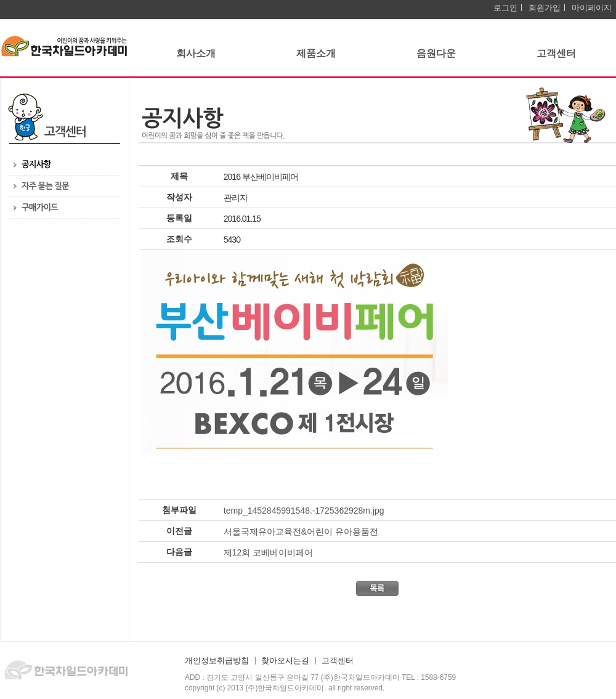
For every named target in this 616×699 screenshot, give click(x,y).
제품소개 (316, 53)
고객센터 (556, 53)
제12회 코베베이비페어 (268, 552)
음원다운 (436, 53)
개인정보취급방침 (217, 661)
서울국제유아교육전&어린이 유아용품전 (301, 531)
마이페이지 (592, 8)
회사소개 (196, 53)
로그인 (505, 8)
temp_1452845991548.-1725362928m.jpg (304, 511)
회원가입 (545, 8)
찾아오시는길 (285, 661)
